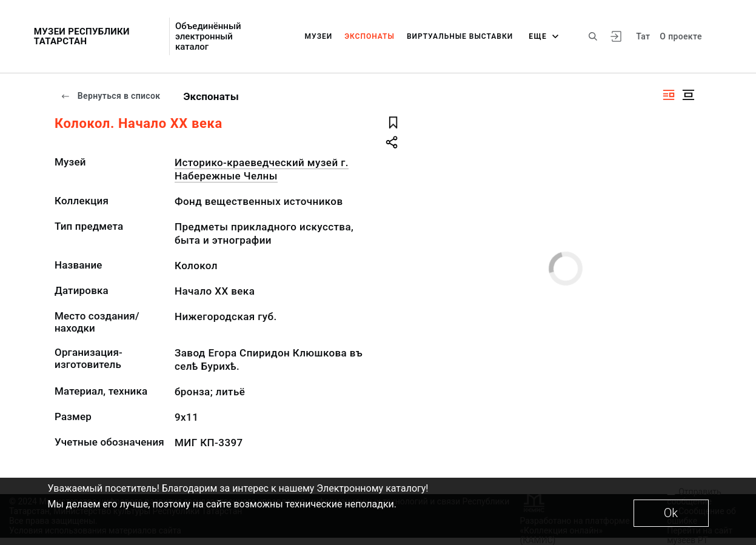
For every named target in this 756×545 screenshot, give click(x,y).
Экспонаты (370, 36)
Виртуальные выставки (460, 36)
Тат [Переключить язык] (643, 36)
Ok (671, 513)
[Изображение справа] (669, 95)
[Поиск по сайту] (593, 36)
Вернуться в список (110, 96)
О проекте (681, 36)
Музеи (319, 36)
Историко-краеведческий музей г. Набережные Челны (262, 169)
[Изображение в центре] (688, 95)
